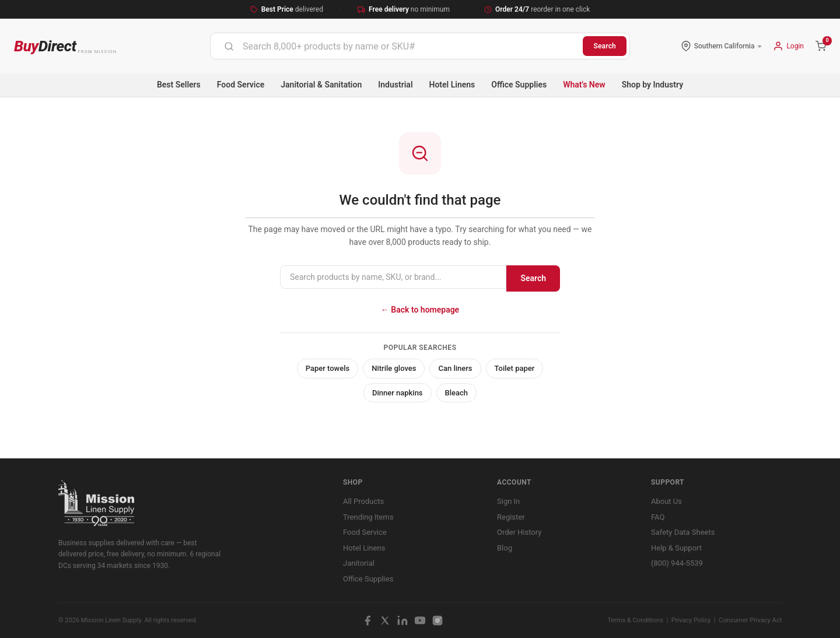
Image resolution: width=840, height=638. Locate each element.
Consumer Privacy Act (750, 620)
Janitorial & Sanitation (321, 85)
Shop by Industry (652, 85)
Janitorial (359, 563)
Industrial (395, 85)
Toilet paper (515, 368)
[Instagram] (437, 621)
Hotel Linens (452, 85)
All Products (363, 501)
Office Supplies (519, 85)
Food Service (241, 85)
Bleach (457, 393)
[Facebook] (367, 621)
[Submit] (229, 46)
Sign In (508, 501)
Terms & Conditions (635, 620)
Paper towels (328, 368)
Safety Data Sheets (683, 532)
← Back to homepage (420, 310)
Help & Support (676, 548)
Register (511, 517)
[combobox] (397, 46)
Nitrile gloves (394, 368)
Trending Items (368, 517)
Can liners (455, 368)
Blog (505, 548)
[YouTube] (420, 621)
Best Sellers (179, 85)
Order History (519, 532)
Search (605, 46)
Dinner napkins (398, 393)
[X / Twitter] (385, 621)
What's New (584, 85)
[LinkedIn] (402, 621)
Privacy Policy (691, 620)
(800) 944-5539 (677, 563)
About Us (666, 501)
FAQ (658, 517)
